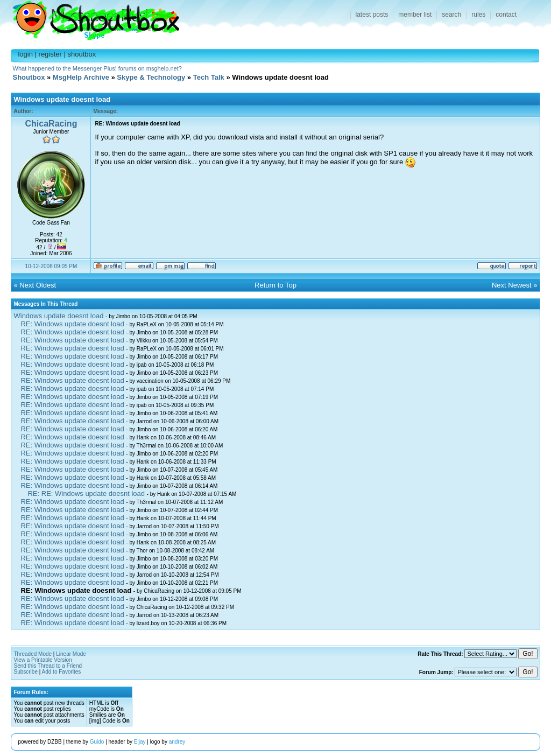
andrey (177, 742)
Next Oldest (38, 285)
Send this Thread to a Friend (48, 666)
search (451, 15)
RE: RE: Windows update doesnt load (86, 493)
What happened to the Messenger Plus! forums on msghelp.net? (97, 68)
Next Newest (512, 285)
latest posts (372, 15)
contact (506, 15)
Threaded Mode (33, 654)
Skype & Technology (151, 77)
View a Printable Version (43, 660)
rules (478, 15)
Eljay (140, 742)
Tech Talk (209, 77)
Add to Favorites (62, 672)
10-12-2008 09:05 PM (51, 266)
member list (415, 15)
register (50, 54)
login (25, 54)
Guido (97, 742)
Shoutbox (90, 17)
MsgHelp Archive (81, 77)
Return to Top (275, 285)
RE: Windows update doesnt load (72, 324)
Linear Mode (71, 654)
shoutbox (82, 54)
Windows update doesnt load (58, 316)
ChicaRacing (51, 124)
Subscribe (25, 672)
